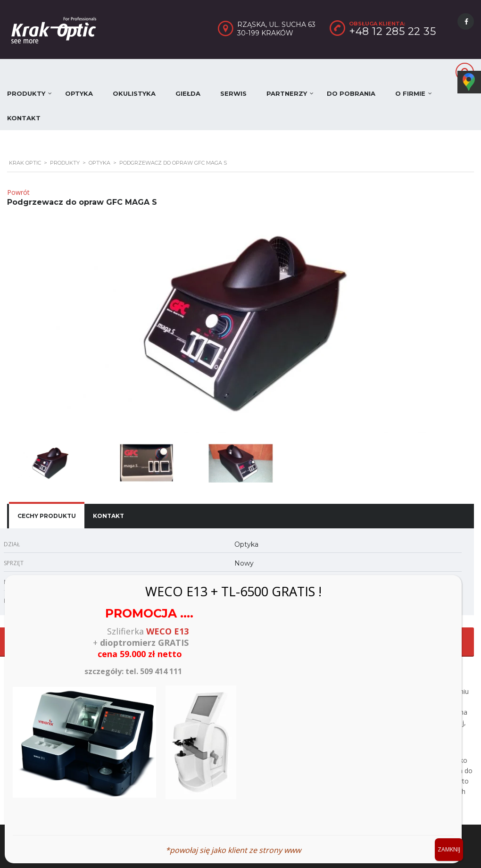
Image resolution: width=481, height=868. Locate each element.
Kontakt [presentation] (108, 516)
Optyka (79, 93)
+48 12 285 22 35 (392, 31)
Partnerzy (287, 93)
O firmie (410, 93)
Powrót (18, 192)
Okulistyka (134, 93)
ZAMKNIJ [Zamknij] (449, 849)
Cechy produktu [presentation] (47, 516)
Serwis (233, 93)
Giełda (188, 93)
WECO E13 (167, 631)
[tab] (47, 516)
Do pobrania (351, 93)
